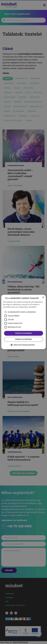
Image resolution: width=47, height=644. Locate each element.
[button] (24, 345)
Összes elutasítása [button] (24, 339)
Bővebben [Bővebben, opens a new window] (33, 307)
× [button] (43, 297)
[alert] (23, 322)
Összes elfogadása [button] (24, 333)
